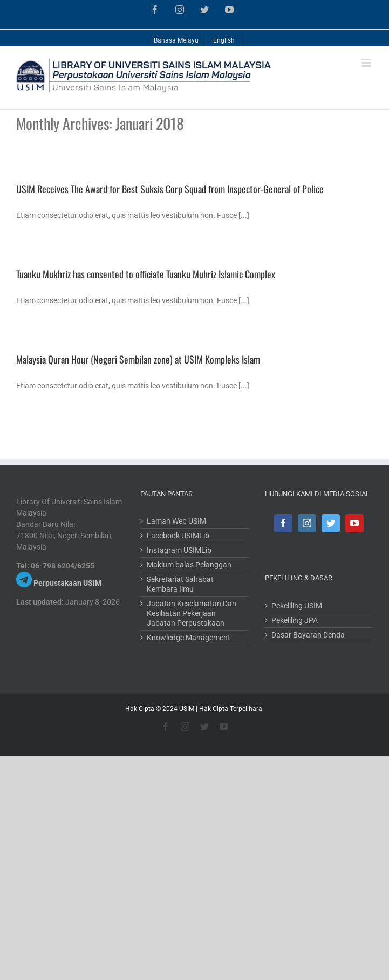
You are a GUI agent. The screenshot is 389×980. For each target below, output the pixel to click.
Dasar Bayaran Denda (308, 635)
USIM (187, 709)
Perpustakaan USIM (67, 583)
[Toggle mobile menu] (367, 63)
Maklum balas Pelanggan (189, 565)
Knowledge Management (189, 638)
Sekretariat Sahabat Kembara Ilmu (180, 584)
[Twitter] (331, 523)
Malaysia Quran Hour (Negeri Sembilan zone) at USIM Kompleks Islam (138, 359)
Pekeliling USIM (297, 606)
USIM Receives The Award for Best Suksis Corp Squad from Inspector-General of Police (170, 189)
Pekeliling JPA (295, 620)
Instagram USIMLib (179, 550)
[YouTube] (354, 523)
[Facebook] (283, 523)
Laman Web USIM (176, 521)
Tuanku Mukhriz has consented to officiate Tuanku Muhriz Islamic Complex (146, 274)
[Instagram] (307, 523)
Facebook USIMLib (178, 536)
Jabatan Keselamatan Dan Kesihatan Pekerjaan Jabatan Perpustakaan (192, 613)
